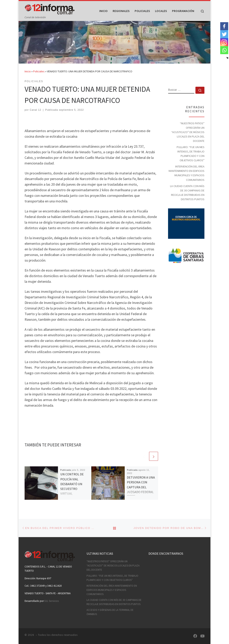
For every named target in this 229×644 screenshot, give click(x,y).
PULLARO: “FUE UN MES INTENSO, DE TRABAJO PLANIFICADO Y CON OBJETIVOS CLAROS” (191, 161)
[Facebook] (224, 26)
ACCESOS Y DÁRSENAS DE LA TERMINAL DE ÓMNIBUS (110, 612)
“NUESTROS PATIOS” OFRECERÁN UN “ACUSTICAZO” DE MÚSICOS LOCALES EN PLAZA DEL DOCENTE (188, 140)
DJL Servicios (52, 601)
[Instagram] (224, 42)
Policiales (39, 79)
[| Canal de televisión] (50, 8)
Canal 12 (36, 118)
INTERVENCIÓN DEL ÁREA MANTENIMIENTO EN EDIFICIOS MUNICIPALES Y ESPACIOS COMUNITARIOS (187, 181)
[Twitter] (224, 34)
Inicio (28, 79)
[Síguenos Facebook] (195, 636)
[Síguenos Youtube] (202, 636)
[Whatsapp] (224, 50)
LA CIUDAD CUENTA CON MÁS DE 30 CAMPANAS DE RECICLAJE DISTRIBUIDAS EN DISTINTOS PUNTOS (187, 200)
